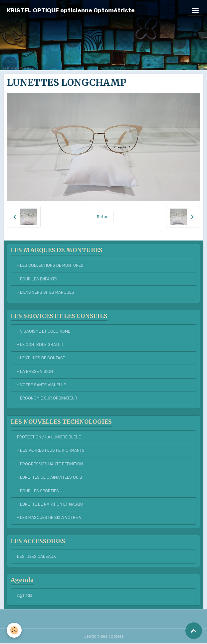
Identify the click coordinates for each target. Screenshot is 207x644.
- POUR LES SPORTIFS (38, 491)
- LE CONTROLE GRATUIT (40, 345)
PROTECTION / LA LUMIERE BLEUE (49, 437)
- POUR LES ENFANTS (37, 279)
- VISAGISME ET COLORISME (44, 331)
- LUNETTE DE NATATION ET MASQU (50, 504)
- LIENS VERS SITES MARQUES (46, 292)
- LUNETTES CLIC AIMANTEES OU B (50, 477)
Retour (103, 217)
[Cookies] (14, 630)
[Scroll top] (194, 631)
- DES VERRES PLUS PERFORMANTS (51, 450)
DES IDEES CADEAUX (36, 557)
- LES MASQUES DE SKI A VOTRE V (49, 518)
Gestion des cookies (104, 636)
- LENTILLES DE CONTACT (41, 358)
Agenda (25, 595)
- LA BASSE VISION (35, 372)
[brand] (71, 10)
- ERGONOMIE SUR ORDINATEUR (47, 398)
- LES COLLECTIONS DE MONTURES (50, 265)
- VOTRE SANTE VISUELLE (41, 385)
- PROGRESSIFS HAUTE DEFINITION (50, 464)
